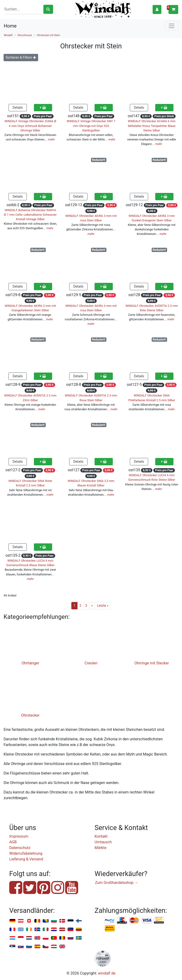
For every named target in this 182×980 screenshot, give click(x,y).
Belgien (37, 921)
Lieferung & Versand (26, 859)
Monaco (21, 938)
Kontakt (101, 836)
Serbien (12, 947)
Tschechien (46, 947)
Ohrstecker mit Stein (48, 35)
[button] (157, 9)
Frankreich (12, 930)
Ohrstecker (30, 715)
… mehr (50, 139)
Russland (71, 938)
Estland (71, 921)
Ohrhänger (30, 663)
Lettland (62, 930)
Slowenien (29, 947)
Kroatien (54, 930)
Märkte (100, 848)
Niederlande (29, 938)
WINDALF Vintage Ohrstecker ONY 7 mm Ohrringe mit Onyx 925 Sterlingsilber (91, 126)
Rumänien (62, 938)
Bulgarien (54, 921)
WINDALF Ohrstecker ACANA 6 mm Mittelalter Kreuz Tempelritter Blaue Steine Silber (152, 126)
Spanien (37, 947)
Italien (46, 930)
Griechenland (21, 930)
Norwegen (37, 938)
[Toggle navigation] (172, 26)
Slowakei (21, 947)
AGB (13, 842)
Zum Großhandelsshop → (117, 883)
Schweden (79, 938)
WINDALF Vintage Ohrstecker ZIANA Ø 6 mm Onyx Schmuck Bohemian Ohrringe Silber (30, 126)
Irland (29, 930)
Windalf (8, 35)
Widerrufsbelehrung (26, 853)
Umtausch (103, 842)
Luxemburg (12, 938)
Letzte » (103, 606)
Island (37, 930)
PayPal (110, 920)
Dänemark (62, 921)
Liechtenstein (71, 930)
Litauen (79, 930)
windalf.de (107, 973)
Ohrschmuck (25, 35)
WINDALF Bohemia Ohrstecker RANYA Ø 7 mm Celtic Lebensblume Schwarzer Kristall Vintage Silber (30, 215)
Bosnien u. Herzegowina (46, 921)
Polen (46, 938)
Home (10, 26)
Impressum (19, 836)
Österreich (21, 921)
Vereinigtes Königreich (62, 947)
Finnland (79, 921)
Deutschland (12, 921)
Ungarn (54, 947)
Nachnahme (110, 929)
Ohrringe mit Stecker (152, 663)
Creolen (91, 663)
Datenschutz (20, 848)
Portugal (54, 938)
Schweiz (29, 921)
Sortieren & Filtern (21, 57)
